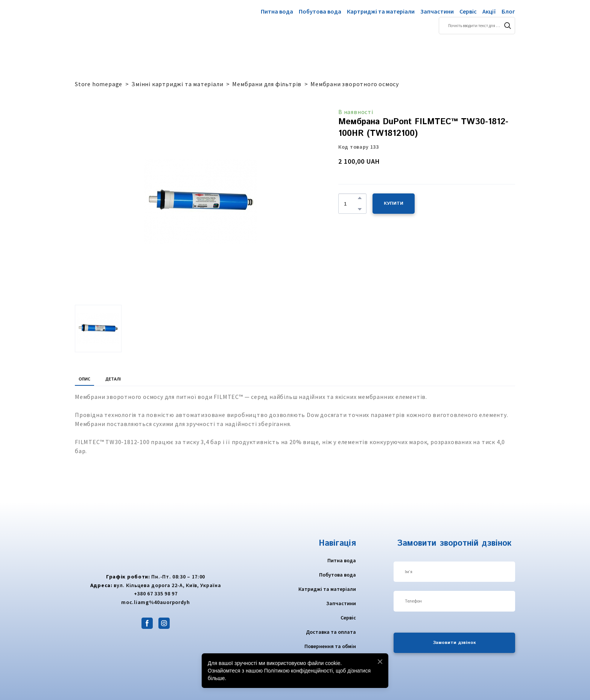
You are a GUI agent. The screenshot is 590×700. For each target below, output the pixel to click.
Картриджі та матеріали (381, 11)
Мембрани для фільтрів (267, 84)
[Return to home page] (104, 21)
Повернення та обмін (330, 646)
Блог (508, 11)
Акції (489, 11)
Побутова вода (320, 11)
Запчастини (437, 11)
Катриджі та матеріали (327, 589)
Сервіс (468, 11)
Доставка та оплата (331, 632)
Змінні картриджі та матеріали (177, 84)
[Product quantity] (351, 204)
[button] (508, 26)
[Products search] (477, 26)
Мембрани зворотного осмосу (355, 84)
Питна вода (277, 11)
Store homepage (99, 84)
